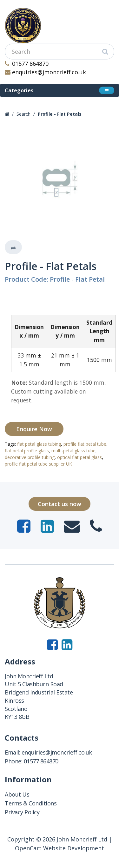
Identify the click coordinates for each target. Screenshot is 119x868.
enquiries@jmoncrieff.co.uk (45, 72)
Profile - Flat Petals (60, 114)
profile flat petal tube (85, 444)
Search (23, 114)
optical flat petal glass (79, 457)
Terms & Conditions (31, 803)
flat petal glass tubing (39, 444)
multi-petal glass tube (73, 451)
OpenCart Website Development (60, 848)
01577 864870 (27, 64)
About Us (17, 794)
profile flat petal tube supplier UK (38, 464)
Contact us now (60, 504)
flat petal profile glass (27, 451)
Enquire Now (34, 429)
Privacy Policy (22, 812)
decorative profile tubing (30, 457)
